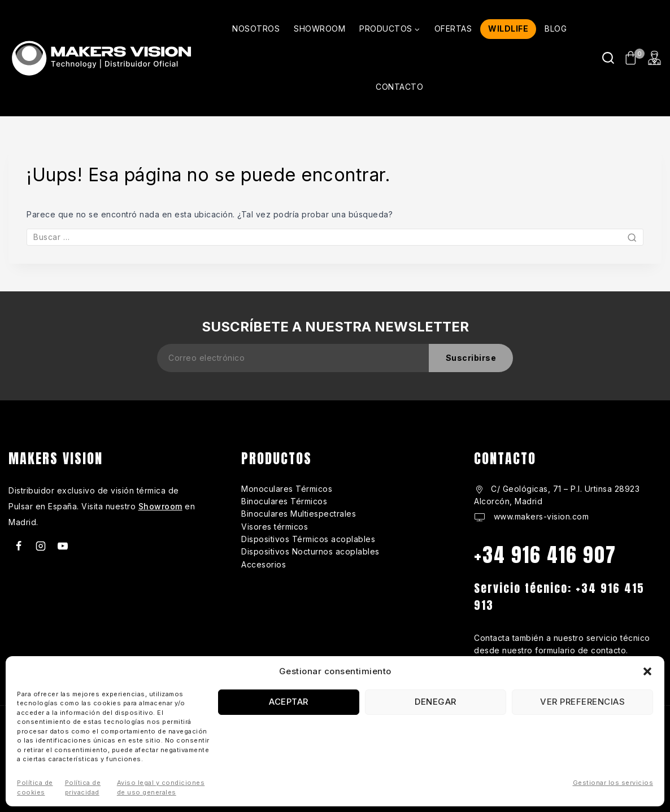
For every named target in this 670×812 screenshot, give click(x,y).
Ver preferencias (582, 702)
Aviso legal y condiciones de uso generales (161, 788)
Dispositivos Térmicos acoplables (308, 539)
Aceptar (289, 702)
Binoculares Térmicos (284, 501)
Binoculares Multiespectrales (299, 514)
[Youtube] (63, 546)
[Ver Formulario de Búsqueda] (608, 58)
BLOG (556, 29)
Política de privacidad (83, 788)
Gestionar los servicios (613, 783)
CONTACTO (399, 87)
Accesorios (264, 564)
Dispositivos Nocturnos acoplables (310, 551)
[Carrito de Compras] (631, 58)
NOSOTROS (256, 29)
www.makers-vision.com (540, 516)
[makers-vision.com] (100, 58)
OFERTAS (453, 29)
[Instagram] (41, 546)
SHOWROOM (319, 29)
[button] (647, 671)
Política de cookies (35, 788)
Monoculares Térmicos (287, 489)
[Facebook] (19, 546)
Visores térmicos (275, 527)
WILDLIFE (508, 29)
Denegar (436, 702)
